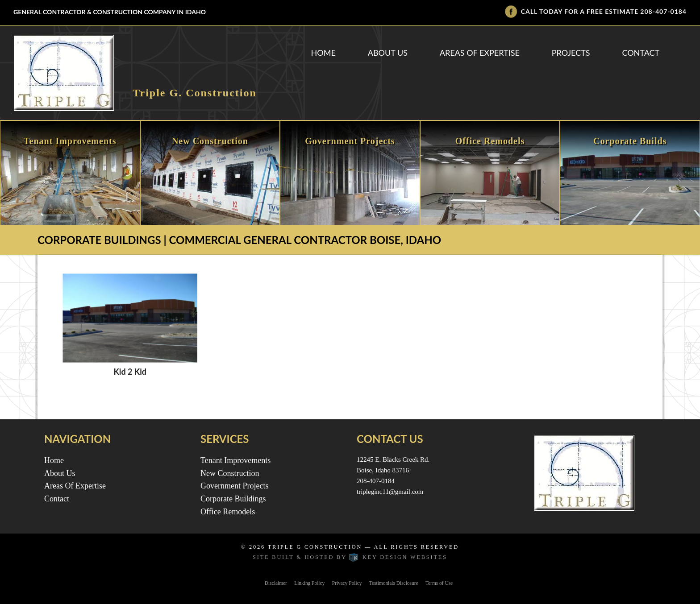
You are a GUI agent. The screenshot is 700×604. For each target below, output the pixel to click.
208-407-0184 (663, 11)
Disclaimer (276, 583)
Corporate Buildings (233, 499)
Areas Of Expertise (480, 53)
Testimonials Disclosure (394, 583)
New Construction (230, 473)
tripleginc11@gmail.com (390, 492)
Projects (571, 53)
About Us (388, 53)
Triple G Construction (315, 547)
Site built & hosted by (350, 557)
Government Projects (234, 486)
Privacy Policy (347, 583)
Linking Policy (309, 583)
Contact (641, 53)
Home (323, 53)
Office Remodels (228, 512)
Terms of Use (439, 583)
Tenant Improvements (235, 460)
